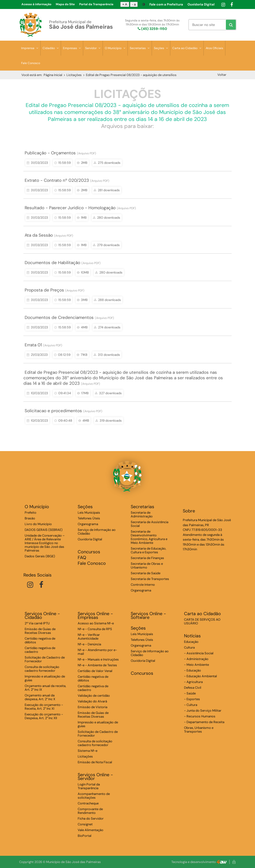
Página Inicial (53, 75)
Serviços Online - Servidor (95, 777)
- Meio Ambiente (196, 665)
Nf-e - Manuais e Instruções (98, 659)
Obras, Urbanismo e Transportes (199, 730)
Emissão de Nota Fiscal (95, 762)
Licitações (74, 75)
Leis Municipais (89, 513)
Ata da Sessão (39, 235)
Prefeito (31, 513)
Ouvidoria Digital (201, 4)
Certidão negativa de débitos (40, 640)
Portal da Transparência (96, 4)
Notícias (192, 636)
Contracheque (88, 803)
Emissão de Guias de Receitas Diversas (40, 631)
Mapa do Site (65, 4)
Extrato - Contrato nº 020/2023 (57, 180)
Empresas (72, 48)
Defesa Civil (193, 688)
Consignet (85, 824)
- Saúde (190, 693)
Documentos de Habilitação (52, 263)
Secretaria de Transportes (150, 579)
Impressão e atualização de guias (45, 678)
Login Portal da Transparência (89, 786)
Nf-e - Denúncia (89, 644)
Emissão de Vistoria (93, 707)
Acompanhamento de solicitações (94, 796)
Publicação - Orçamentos (50, 153)
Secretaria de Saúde (146, 573)
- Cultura (191, 705)
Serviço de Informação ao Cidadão (97, 532)
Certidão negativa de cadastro (40, 650)
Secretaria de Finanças (147, 558)
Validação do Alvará (92, 701)
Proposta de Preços (44, 290)
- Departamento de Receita (204, 722)
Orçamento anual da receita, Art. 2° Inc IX (45, 688)
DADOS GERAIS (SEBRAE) (44, 530)
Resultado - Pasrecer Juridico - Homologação (70, 208)
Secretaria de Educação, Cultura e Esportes (148, 550)
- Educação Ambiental (200, 676)
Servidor (93, 48)
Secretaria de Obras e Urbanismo (147, 566)
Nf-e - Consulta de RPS (95, 629)
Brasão (30, 518)
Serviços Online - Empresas (95, 616)
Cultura (189, 647)
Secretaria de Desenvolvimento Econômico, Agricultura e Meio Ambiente (149, 537)
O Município (115, 48)
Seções (161, 48)
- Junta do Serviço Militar (203, 711)
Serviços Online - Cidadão (42, 616)
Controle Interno (143, 585)
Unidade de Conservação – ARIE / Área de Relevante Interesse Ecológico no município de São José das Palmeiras (45, 543)
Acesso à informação (36, 4)
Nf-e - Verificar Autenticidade (89, 637)
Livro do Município (38, 524)
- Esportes (192, 699)
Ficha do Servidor (91, 819)
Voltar (222, 75)
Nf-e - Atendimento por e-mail (97, 652)
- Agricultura (193, 682)
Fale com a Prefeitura (166, 4)
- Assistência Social (199, 653)
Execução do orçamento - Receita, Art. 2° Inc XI (44, 707)
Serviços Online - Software (148, 616)
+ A (125, 4)
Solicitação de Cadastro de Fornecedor (45, 659)
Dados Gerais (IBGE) (40, 556)
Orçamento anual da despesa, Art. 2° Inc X (40, 697)
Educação (191, 642)
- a (134, 4)
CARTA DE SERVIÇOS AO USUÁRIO (202, 621)
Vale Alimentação (91, 830)
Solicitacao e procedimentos (53, 411)
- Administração (196, 659)
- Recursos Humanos (200, 716)
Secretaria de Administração (142, 514)
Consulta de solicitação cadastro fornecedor (42, 669)
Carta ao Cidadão (187, 48)
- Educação (192, 670)
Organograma (88, 524)
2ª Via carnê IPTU (37, 623)
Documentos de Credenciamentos (59, 317)
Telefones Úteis (89, 518)
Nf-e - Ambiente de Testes (97, 665)
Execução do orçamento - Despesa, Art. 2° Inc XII (44, 716)
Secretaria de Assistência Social (150, 524)
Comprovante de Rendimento (90, 811)
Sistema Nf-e (88, 751)
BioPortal (85, 836)
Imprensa (30, 48)
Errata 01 (33, 345)
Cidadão (51, 48)
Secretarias (140, 48)
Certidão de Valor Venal (95, 671)
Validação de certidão (94, 696)
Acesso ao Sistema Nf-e (96, 623)
